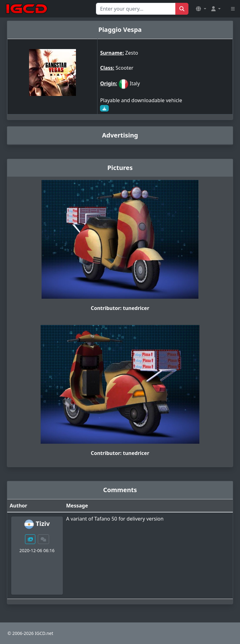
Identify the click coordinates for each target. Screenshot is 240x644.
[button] (201, 9)
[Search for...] (136, 9)
